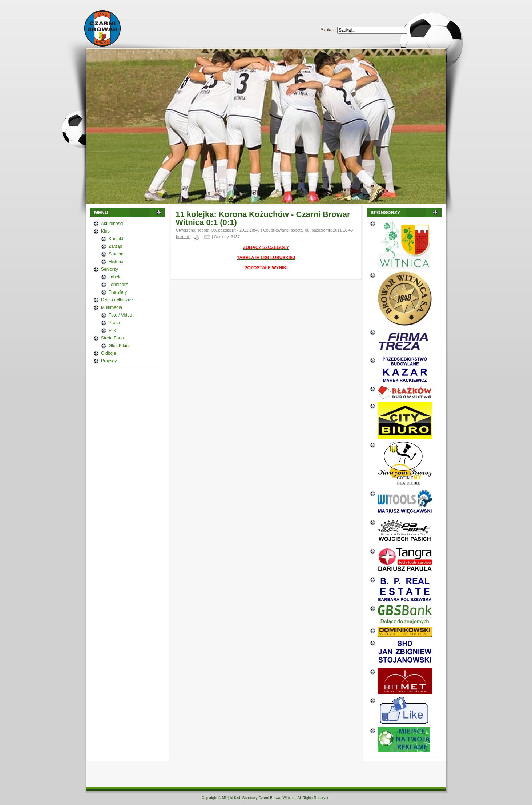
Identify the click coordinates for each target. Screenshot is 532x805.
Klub (105, 231)
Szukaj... (329, 30)
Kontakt (116, 239)
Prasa (114, 323)
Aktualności (112, 224)
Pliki (113, 330)
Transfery (118, 292)
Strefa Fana (112, 338)
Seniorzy (110, 269)
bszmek (183, 237)
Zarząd (115, 246)
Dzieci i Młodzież (117, 300)
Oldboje (108, 353)
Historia (116, 262)
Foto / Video (120, 315)
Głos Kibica (120, 346)
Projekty (109, 361)
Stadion (116, 254)
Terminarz (118, 285)
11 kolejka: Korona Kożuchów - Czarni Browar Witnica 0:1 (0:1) (263, 218)
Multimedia (112, 307)
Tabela (115, 277)
